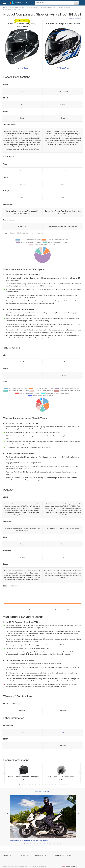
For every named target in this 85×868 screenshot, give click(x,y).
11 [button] (52, 784)
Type (5, 233)
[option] (42, 773)
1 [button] (19, 784)
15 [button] (66, 784)
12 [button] (56, 784)
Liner (5, 586)
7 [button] (39, 784)
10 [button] (49, 784)
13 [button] (59, 784)
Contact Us (24, 856)
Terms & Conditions (63, 856)
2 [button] (23, 784)
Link (22, 732)
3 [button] (26, 784)
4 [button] (29, 784)
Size (5, 382)
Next (80, 773)
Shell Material (23, 233)
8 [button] (42, 784)
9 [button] (46, 784)
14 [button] (62, 784)
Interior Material (37, 233)
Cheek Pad (14, 586)
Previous (5, 773)
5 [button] (33, 784)
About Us (7, 856)
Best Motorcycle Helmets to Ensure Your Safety (29, 841)
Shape (12, 233)
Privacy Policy (41, 856)
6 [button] (36, 784)
